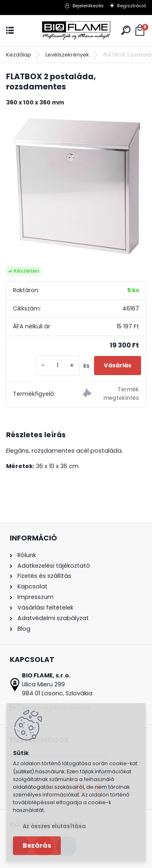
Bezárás (37, 845)
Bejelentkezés (88, 6)
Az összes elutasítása (54, 826)
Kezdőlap (19, 55)
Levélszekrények (67, 55)
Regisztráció (132, 6)
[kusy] (58, 366)
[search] (126, 30)
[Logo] (76, 31)
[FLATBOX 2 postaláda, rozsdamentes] (76, 186)
